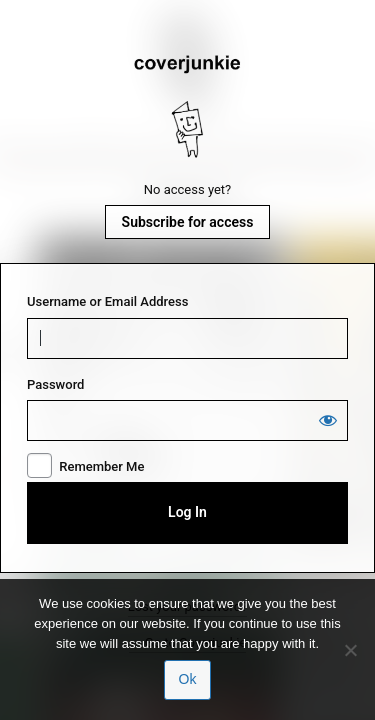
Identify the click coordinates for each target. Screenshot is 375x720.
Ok (188, 679)
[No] (350, 650)
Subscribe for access (188, 222)
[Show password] (328, 420)
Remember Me (101, 466)
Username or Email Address (107, 301)
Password (55, 384)
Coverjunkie (188, 107)
